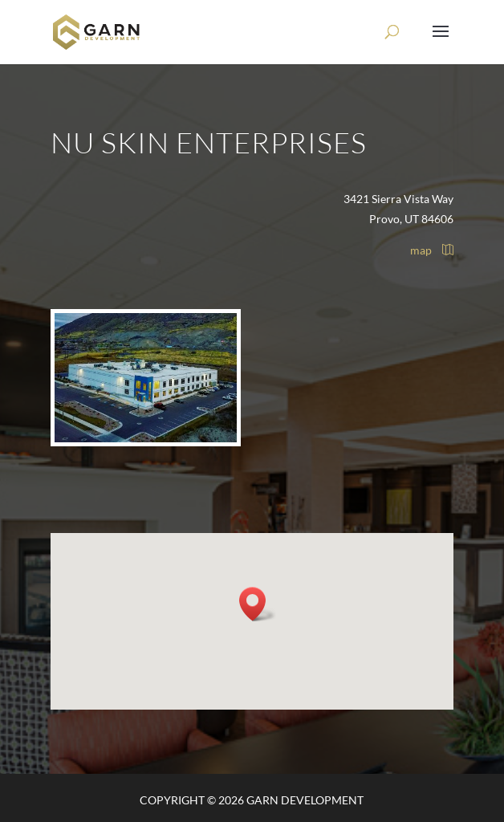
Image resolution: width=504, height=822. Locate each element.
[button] (258, 604)
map (432, 250)
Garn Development (305, 800)
